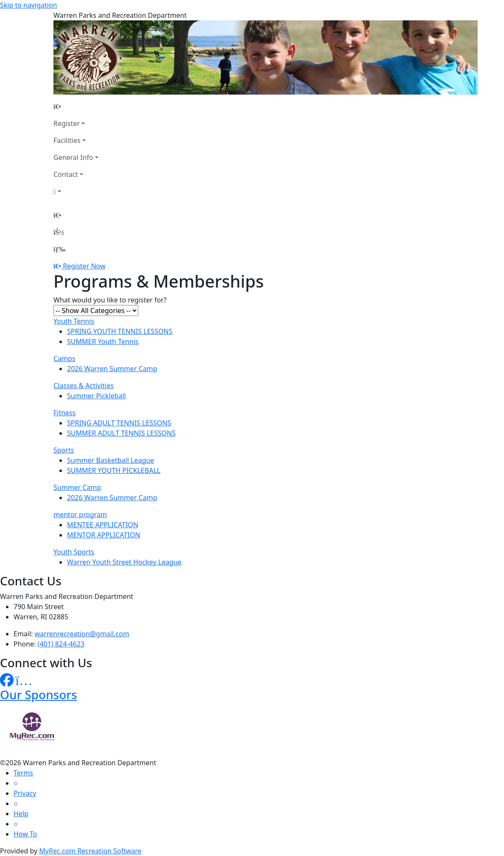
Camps (64, 358)
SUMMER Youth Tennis (103, 341)
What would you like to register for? (110, 300)
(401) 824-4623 (61, 644)
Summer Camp (77, 487)
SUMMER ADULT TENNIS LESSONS (121, 433)
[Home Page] (76, 106)
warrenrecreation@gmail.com (82, 634)
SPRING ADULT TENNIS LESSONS (119, 423)
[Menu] (59, 249)
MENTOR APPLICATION (104, 535)
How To (25, 834)
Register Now (84, 266)
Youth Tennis (74, 321)
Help (21, 814)
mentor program (80, 515)
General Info (73, 157)
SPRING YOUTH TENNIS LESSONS (120, 331)
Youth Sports (74, 552)
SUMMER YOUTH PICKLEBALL (114, 470)
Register (67, 123)
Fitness (64, 413)
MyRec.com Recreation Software (90, 851)
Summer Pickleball (97, 396)
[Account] (76, 191)
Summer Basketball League (111, 460)
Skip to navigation (28, 5)
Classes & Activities (84, 386)
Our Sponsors (39, 694)
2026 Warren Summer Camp (112, 369)
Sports (64, 450)
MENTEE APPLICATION (103, 525)
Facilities (67, 140)
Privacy (25, 793)
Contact (66, 174)
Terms (23, 773)
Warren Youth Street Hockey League (124, 562)
